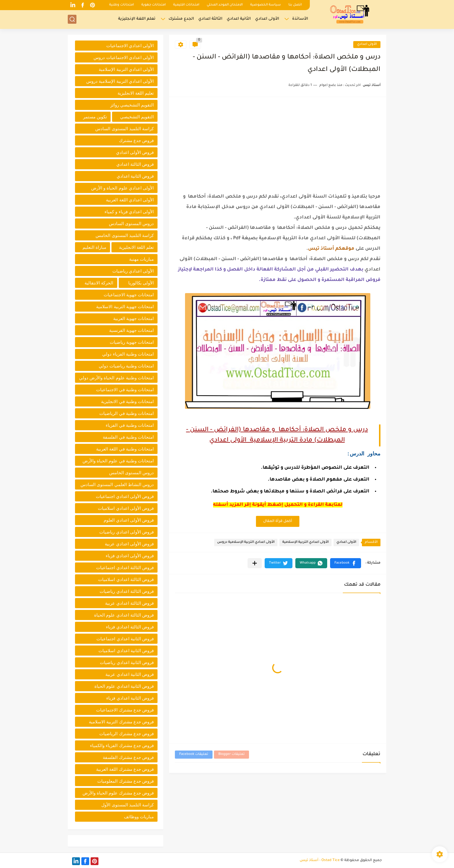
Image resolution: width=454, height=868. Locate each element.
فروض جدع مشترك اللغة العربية (125, 769)
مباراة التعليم (94, 247)
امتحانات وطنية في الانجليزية (127, 401)
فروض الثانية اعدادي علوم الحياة (124, 686)
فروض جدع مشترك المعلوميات (126, 781)
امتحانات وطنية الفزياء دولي (128, 354)
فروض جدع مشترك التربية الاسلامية (121, 722)
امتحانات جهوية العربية (133, 318)
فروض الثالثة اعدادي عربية (129, 603)
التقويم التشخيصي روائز (132, 105)
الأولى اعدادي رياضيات (133, 271)
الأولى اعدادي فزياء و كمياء (129, 212)
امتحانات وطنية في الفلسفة (128, 437)
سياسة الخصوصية (266, 5)
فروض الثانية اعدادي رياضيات (127, 662)
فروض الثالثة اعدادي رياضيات (127, 591)
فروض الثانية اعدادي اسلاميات (126, 651)
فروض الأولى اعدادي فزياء (130, 556)
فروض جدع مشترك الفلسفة (128, 757)
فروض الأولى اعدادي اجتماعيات (125, 496)
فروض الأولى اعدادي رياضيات (127, 532)
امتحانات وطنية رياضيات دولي (126, 366)
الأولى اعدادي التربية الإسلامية (305, 542)
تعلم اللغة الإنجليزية (137, 19)
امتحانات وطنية (121, 5)
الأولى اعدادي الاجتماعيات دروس (124, 57)
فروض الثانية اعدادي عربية (130, 674)
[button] (346, 563)
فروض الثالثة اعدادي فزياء (130, 627)
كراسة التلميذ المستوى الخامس (125, 235)
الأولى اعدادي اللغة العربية (130, 200)
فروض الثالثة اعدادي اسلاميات (126, 579)
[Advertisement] (278, 143)
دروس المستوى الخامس (131, 473)
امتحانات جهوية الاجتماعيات (129, 295)
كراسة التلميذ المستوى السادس (125, 129)
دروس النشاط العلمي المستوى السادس (117, 484)
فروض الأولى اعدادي (135, 152)
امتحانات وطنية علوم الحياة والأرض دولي (116, 378)
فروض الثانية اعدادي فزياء (130, 698)
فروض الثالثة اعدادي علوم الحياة (124, 615)
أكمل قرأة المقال (278, 521)
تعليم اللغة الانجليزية (136, 93)
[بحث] (72, 19)
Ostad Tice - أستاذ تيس (320, 860)
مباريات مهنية (141, 259)
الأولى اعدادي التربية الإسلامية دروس (246, 542)
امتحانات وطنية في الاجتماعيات (125, 390)
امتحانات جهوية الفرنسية (131, 330)
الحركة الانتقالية (99, 283)
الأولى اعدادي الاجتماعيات (130, 46)
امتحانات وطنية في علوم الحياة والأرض (118, 461)
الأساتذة (300, 19)
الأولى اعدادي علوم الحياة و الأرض (122, 188)
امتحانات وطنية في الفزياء (130, 425)
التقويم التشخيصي (137, 117)
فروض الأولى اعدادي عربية (129, 544)
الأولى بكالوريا (141, 283)
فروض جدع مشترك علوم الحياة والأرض (118, 793)
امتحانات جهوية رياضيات (132, 342)
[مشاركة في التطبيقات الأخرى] (255, 563)
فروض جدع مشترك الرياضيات (127, 734)
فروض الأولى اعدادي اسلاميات (126, 508)
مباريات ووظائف (139, 817)
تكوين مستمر (95, 117)
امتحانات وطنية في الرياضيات (127, 413)
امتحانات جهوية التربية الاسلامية (125, 307)
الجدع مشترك (181, 19)
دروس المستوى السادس (131, 224)
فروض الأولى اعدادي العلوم (129, 520)
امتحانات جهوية (153, 5)
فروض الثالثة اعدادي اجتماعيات (125, 568)
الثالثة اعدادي (210, 19)
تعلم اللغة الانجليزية (136, 247)
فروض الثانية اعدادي (135, 176)
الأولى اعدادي (267, 19)
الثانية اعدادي (239, 19)
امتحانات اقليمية (186, 5)
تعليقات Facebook (194, 754)
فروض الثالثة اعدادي (135, 164)
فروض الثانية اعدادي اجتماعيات (125, 639)
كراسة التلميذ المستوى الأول (128, 805)
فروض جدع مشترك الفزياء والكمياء (122, 745)
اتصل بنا (295, 5)
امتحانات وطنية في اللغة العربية (125, 449)
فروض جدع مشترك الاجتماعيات (125, 710)
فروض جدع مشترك (136, 140)
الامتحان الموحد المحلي (225, 5)
